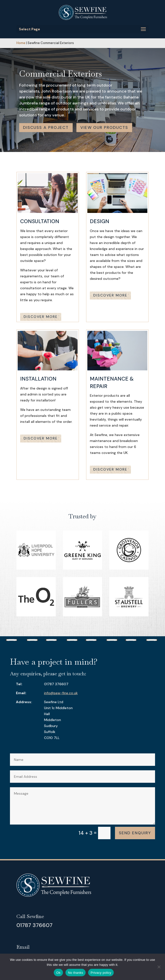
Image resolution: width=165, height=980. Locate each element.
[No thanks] (159, 967)
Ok (58, 973)
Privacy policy (101, 973)
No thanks (76, 973)
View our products (104, 127)
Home (21, 43)
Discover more (41, 317)
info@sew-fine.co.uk (61, 693)
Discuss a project (46, 127)
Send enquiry (135, 833)
